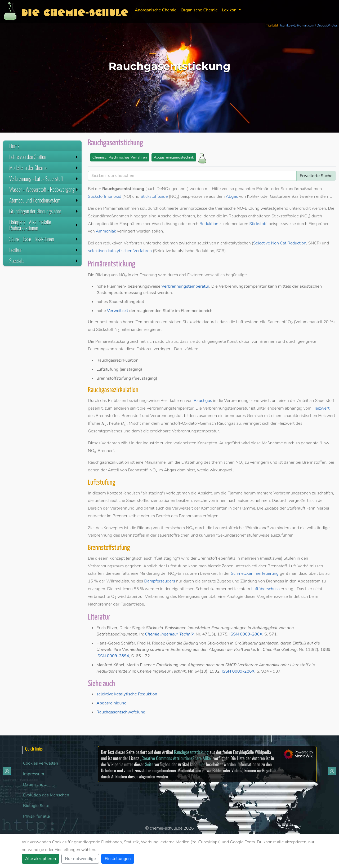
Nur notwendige (80, 859)
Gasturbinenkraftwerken (292, 196)
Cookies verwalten (41, 763)
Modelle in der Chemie (44, 168)
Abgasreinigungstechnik (174, 157)
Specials (44, 261)
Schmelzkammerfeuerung (255, 573)
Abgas (232, 196)
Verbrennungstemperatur (185, 286)
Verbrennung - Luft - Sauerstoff (44, 178)
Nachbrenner (100, 604)
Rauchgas (203, 401)
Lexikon (44, 250)
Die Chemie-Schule (75, 11)
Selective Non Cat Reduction (280, 243)
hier (202, 764)
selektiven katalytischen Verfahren (120, 251)
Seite (149, 764)
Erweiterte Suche (316, 176)
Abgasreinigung (111, 703)
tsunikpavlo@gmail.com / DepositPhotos (309, 25)
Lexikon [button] (230, 10)
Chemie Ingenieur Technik (169, 634)
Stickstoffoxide (154, 196)
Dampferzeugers (160, 581)
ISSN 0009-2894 (113, 656)
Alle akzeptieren (41, 859)
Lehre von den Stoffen (44, 157)
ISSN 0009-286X (246, 634)
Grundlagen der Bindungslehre (44, 211)
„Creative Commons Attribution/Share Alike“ (176, 758)
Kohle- (253, 196)
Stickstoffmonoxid (105, 196)
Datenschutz (35, 784)
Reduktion (209, 224)
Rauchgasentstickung (191, 752)
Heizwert (321, 408)
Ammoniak (106, 231)
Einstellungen (118, 859)
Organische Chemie (199, 10)
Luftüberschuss (265, 589)
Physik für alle (36, 816)
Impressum (34, 774)
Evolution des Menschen (46, 795)
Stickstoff (258, 224)
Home (14, 146)
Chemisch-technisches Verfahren (120, 157)
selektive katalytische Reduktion (127, 694)
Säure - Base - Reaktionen (44, 239)
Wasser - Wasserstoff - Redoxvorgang (44, 189)
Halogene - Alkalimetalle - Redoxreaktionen (44, 225)
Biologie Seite (36, 806)
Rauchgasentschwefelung (121, 712)
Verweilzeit (118, 311)
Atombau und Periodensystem (44, 200)
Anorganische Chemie (156, 10)
